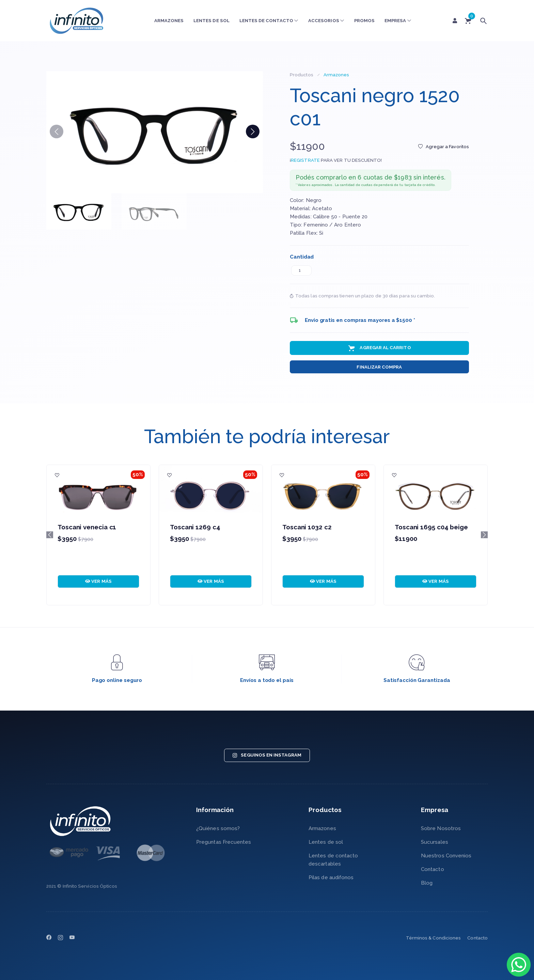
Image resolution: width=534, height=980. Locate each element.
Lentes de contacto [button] (269, 21)
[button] (253, 131)
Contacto (433, 869)
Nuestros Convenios (446, 856)
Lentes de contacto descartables (333, 860)
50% (138, 475)
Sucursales (435, 842)
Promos (364, 21)
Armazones (169, 21)
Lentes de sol (211, 21)
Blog (427, 883)
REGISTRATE (305, 160)
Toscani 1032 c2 (307, 527)
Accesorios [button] (326, 21)
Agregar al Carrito (379, 348)
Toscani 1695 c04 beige (431, 527)
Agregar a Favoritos (444, 147)
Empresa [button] (398, 21)
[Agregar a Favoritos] (57, 476)
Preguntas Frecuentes (224, 842)
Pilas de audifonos (331, 877)
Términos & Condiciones (434, 938)
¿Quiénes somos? (218, 828)
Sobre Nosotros (441, 828)
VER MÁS (98, 581)
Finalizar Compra (379, 367)
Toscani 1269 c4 (195, 527)
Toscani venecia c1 (87, 527)
